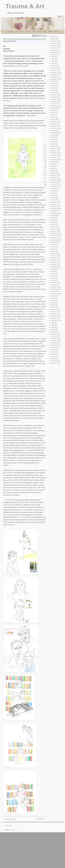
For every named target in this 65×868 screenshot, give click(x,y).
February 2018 (56, 256)
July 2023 (54, 110)
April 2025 (54, 63)
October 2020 (55, 184)
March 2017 (55, 280)
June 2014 (54, 352)
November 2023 (56, 101)
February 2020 (56, 202)
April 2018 (54, 251)
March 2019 (55, 227)
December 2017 (56, 260)
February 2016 (56, 309)
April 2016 (54, 305)
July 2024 (54, 84)
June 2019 (54, 220)
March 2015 (55, 332)
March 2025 (55, 66)
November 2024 (56, 75)
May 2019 (54, 222)
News (56, 31)
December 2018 (56, 233)
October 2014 (55, 343)
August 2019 (55, 215)
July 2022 (54, 137)
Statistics (50, 31)
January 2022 (55, 151)
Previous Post (9, 819)
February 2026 (56, 41)
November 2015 (56, 316)
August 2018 (55, 242)
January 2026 (55, 43)
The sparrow (11, 31)
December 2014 (56, 338)
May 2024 (54, 88)
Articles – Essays (37, 31)
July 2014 (54, 350)
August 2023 (55, 108)
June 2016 (54, 300)
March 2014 (55, 359)
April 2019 (54, 224)
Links (45, 31)
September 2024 (56, 79)
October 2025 (55, 50)
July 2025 (54, 57)
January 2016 (55, 312)
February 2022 (56, 148)
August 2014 (55, 347)
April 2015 (54, 329)
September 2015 (56, 321)
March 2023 (55, 119)
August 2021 (55, 162)
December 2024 (56, 72)
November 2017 (56, 262)
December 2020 (56, 180)
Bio (17, 31)
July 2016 (54, 298)
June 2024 (54, 86)
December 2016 (56, 287)
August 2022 (55, 135)
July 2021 (54, 164)
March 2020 (55, 200)
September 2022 (56, 133)
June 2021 (54, 166)
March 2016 (55, 307)
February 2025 (56, 68)
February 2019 (56, 229)
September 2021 (56, 160)
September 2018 (56, 240)
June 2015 (54, 325)
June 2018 (54, 247)
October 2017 (55, 265)
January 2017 (55, 285)
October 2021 (55, 157)
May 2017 (54, 276)
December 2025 (56, 45)
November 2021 (56, 155)
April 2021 (54, 171)
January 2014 (55, 363)
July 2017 (54, 271)
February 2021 (56, 175)
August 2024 (55, 81)
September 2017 (56, 267)
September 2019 (56, 213)
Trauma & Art (25, 6)
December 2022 (56, 126)
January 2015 (55, 336)
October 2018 (55, 238)
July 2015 (54, 323)
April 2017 (54, 278)
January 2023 (55, 124)
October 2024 (55, 77)
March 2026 (55, 39)
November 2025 (56, 48)
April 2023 (54, 117)
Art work (22, 31)
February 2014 (56, 361)
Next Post (42, 819)
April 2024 (54, 90)
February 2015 (56, 334)
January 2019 (55, 231)
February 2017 (56, 282)
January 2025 (55, 70)
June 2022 (54, 139)
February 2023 (56, 122)
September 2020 (56, 186)
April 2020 (54, 198)
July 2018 (54, 244)
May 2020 (54, 195)
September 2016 (56, 294)
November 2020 (56, 182)
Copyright (9, 826)
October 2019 (55, 211)
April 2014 (54, 356)
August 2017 (55, 269)
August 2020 (55, 189)
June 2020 (54, 193)
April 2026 (54, 37)
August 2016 (55, 296)
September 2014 (56, 345)
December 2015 (56, 314)
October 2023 (55, 104)
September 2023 (56, 106)
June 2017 (54, 274)
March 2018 (55, 253)
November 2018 (56, 236)
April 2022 (54, 144)
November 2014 (56, 341)
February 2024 (56, 95)
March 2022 (55, 146)
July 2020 (54, 191)
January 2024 (55, 97)
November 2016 (56, 289)
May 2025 (54, 61)
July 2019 (54, 218)
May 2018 (54, 249)
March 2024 (55, 92)
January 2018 (55, 258)
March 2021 (55, 173)
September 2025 (56, 52)
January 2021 (55, 177)
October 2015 (55, 318)
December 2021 (56, 153)
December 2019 (56, 207)
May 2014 (54, 354)
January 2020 (55, 204)
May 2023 (54, 115)
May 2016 (54, 303)
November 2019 (56, 209)
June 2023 (54, 113)
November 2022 (56, 128)
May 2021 (54, 169)
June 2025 (54, 59)
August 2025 (55, 54)
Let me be (28, 31)
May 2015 (54, 327)
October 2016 (55, 291)
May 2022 (54, 142)
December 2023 (56, 99)
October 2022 (55, 131)
